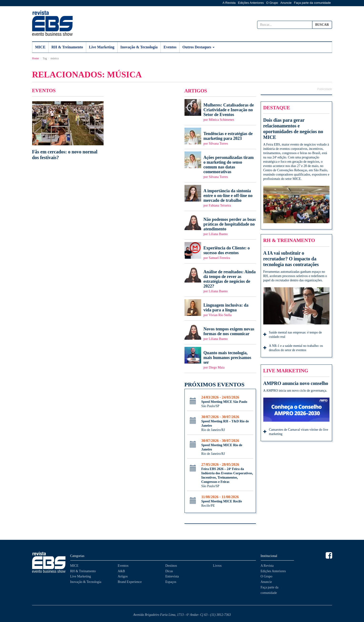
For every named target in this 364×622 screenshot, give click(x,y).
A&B (121, 571)
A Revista (229, 3)
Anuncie (286, 3)
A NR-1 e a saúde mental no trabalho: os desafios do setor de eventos (293, 348)
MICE (40, 47)
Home (36, 58)
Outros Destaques (198, 47)
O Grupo (272, 3)
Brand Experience (130, 582)
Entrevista (172, 576)
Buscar (322, 25)
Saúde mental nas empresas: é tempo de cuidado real (293, 335)
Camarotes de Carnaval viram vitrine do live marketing (296, 432)
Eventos (170, 47)
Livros (217, 566)
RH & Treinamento (67, 47)
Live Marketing (102, 47)
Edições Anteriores (251, 3)
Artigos (123, 576)
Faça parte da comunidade (312, 3)
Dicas (169, 571)
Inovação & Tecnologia (139, 47)
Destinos (171, 566)
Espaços (171, 582)
